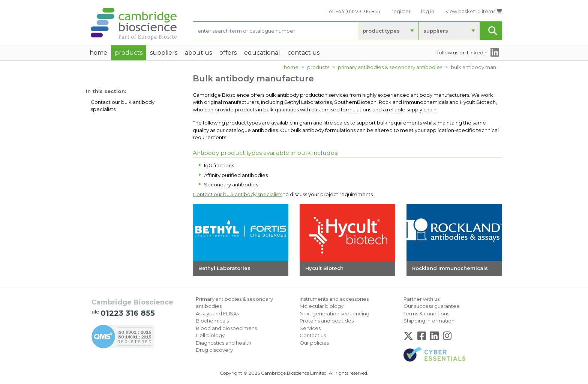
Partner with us (421, 299)
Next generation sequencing (334, 313)
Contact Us (304, 53)
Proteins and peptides (327, 321)
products (318, 67)
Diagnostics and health (223, 343)
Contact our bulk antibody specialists (123, 106)
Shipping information (429, 321)
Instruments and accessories (334, 299)
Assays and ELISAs (217, 313)
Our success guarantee (432, 306)
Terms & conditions (426, 313)
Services (310, 328)
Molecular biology (322, 306)
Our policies (314, 343)
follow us (462, 52)
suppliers (436, 31)
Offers (228, 53)
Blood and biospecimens (226, 328)
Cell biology (210, 335)
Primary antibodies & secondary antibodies (390, 67)
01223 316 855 (128, 313)
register (401, 11)
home (98, 53)
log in (428, 11)
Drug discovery (214, 350)
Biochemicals (212, 321)
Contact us (313, 335)
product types (381, 31)
